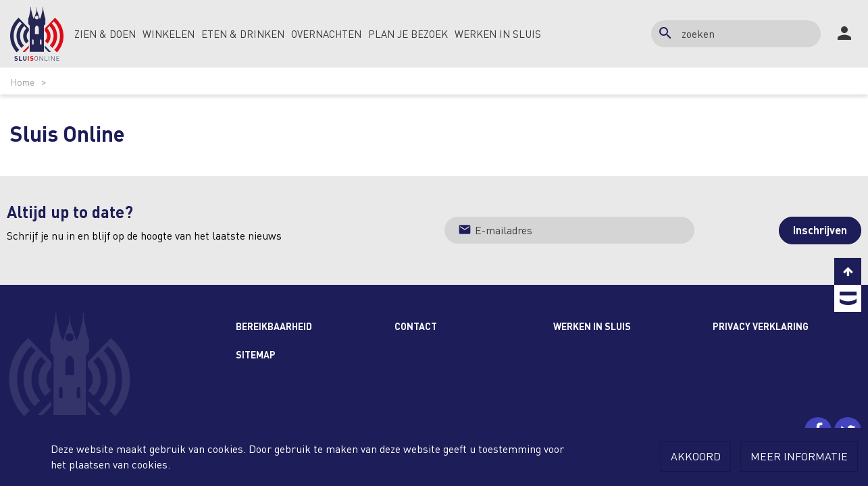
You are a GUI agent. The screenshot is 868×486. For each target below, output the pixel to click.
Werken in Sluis (592, 326)
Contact (416, 326)
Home (22, 82)
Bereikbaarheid (274, 326)
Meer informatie (799, 456)
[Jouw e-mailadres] (570, 230)
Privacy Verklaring (761, 326)
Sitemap (256, 354)
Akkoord (696, 456)
